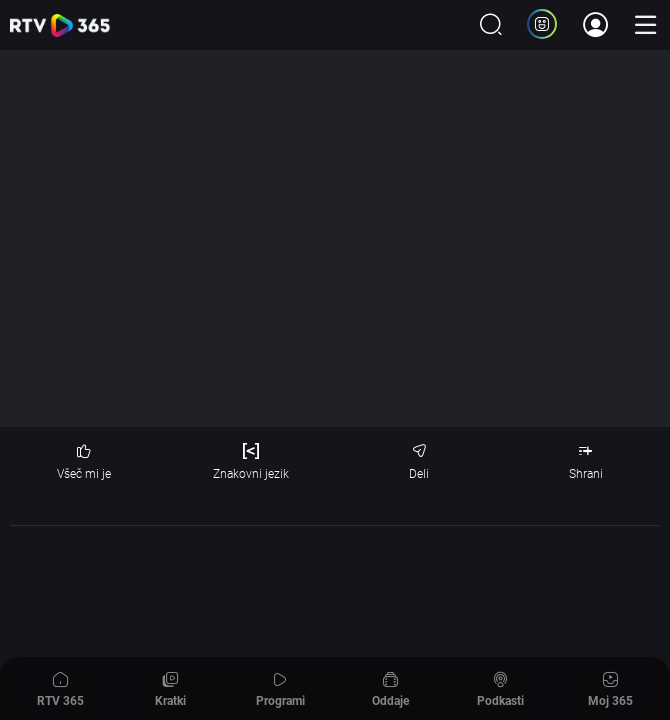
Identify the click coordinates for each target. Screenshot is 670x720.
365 (60, 25)
